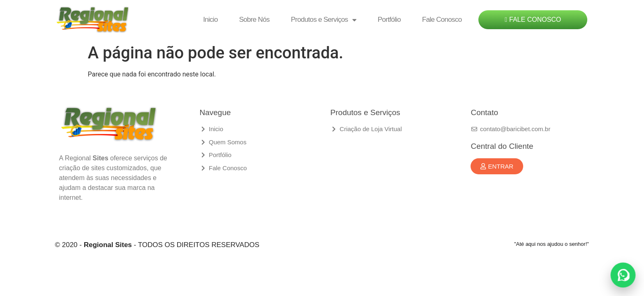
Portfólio (389, 20)
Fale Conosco (442, 20)
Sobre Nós (254, 20)
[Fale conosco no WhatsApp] (623, 275)
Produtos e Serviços (324, 20)
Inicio (210, 20)
